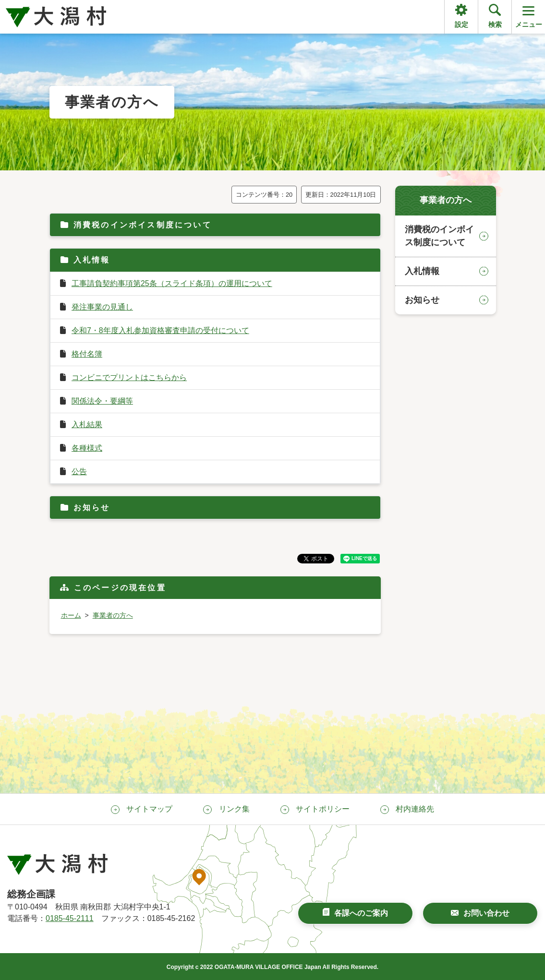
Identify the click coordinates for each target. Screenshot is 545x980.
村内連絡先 (415, 809)
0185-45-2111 (70, 918)
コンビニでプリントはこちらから (129, 377)
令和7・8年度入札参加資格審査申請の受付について (160, 330)
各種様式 (87, 448)
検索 (495, 24)
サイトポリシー (323, 809)
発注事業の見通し (102, 307)
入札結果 (87, 424)
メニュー (529, 16)
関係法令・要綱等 (102, 401)
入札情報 (92, 260)
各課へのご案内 (361, 913)
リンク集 (234, 809)
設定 (461, 24)
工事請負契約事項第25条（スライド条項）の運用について (172, 283)
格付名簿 (87, 354)
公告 (79, 472)
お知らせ (92, 508)
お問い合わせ (486, 913)
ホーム (71, 615)
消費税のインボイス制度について (143, 225)
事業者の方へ (113, 615)
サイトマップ (149, 809)
